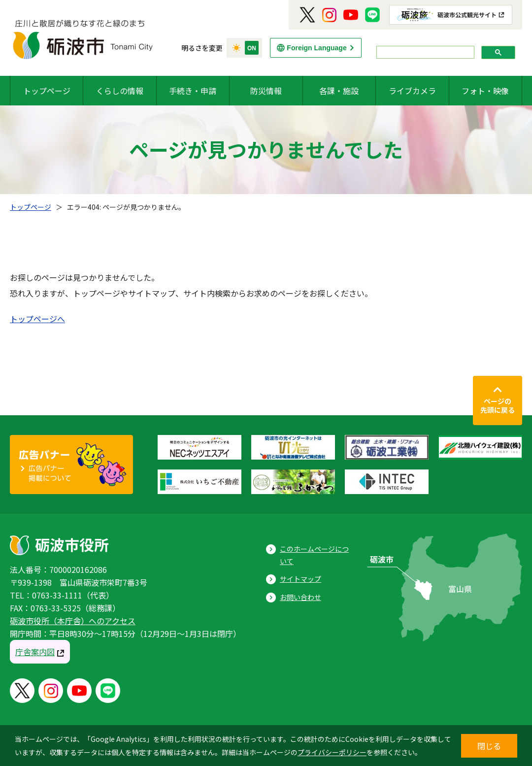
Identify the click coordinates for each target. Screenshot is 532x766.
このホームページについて (314, 555)
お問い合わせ (300, 597)
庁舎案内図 (35, 652)
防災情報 (266, 91)
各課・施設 (339, 91)
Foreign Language (316, 48)
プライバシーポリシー (332, 752)
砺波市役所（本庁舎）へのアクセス (73, 621)
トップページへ (37, 319)
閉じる (489, 746)
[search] (424, 52)
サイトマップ (300, 579)
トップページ (47, 91)
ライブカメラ (412, 91)
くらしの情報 (120, 91)
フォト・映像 (485, 91)
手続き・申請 (193, 91)
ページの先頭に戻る (498, 405)
